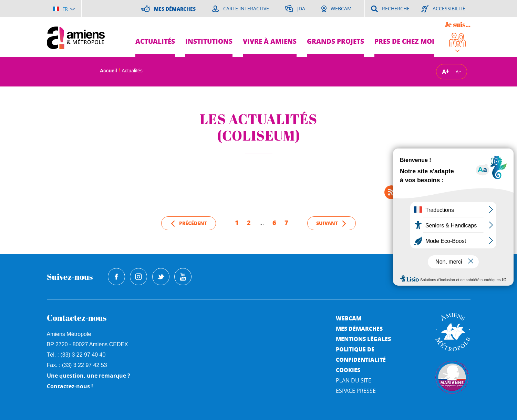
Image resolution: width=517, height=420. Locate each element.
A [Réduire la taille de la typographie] (457, 72)
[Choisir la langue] (64, 9)
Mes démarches (359, 329)
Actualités (155, 41)
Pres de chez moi (404, 41)
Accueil (108, 71)
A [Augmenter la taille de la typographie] (444, 71)
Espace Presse (356, 391)
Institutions (209, 41)
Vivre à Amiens (270, 41)
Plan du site (354, 380)
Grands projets (335, 41)
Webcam (349, 318)
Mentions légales (363, 339)
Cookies (348, 370)
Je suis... (458, 24)
